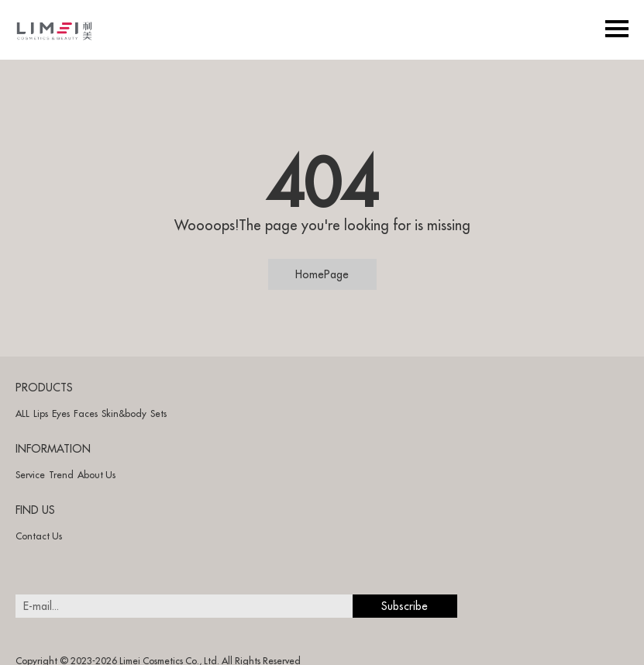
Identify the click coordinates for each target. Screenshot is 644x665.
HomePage (322, 274)
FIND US (35, 510)
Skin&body (124, 413)
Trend (61, 475)
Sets (158, 413)
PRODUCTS (44, 388)
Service (30, 475)
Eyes (61, 413)
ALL (22, 413)
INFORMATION (53, 449)
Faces (86, 413)
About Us (96, 475)
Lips (41, 413)
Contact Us (39, 536)
